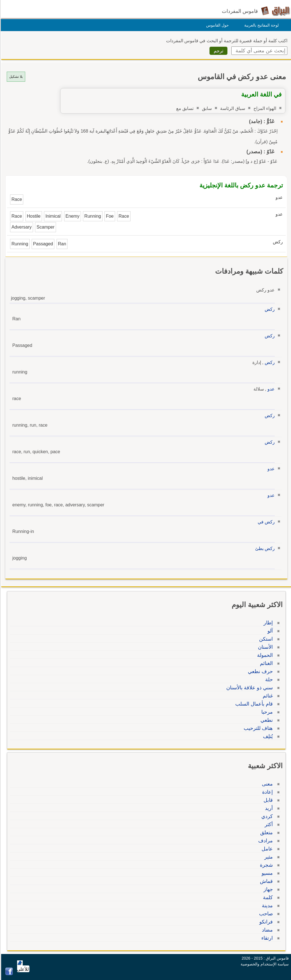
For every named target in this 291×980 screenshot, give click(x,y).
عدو (270, 389)
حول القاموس (217, 25)
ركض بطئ (264, 548)
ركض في (265, 522)
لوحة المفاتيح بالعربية (261, 25)
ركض (269, 309)
